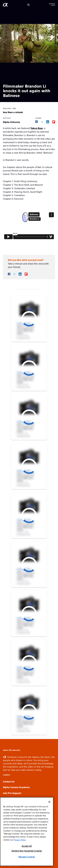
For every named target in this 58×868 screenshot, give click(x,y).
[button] (52, 5)
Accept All (27, 846)
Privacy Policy (20, 840)
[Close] (49, 802)
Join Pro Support (12, 793)
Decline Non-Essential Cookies (27, 851)
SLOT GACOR (57, 749)
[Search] (29, 5)
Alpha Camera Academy (16, 787)
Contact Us (9, 781)
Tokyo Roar (37, 128)
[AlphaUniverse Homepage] (5, 5)
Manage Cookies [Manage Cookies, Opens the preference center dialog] (27, 857)
